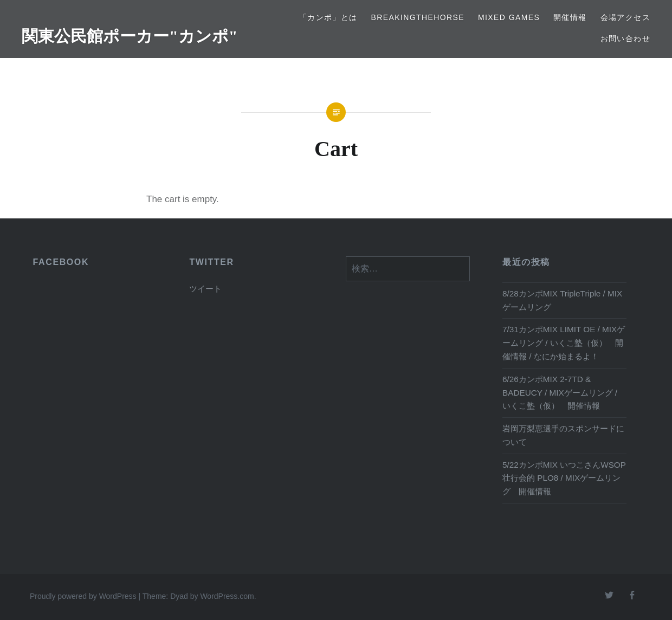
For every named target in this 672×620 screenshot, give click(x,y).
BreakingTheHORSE (418, 17)
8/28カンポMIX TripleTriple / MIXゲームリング (562, 300)
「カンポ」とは (328, 17)
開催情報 (570, 17)
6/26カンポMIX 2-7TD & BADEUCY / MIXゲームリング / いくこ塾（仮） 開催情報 (560, 393)
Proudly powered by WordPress (83, 596)
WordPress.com (227, 596)
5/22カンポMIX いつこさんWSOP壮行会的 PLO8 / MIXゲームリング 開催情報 (564, 478)
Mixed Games (509, 17)
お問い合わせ (625, 38)
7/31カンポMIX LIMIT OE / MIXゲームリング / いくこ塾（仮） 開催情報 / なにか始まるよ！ (564, 343)
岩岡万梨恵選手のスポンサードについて (563, 435)
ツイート (205, 289)
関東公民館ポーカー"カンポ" (130, 36)
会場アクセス (625, 17)
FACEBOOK (61, 262)
